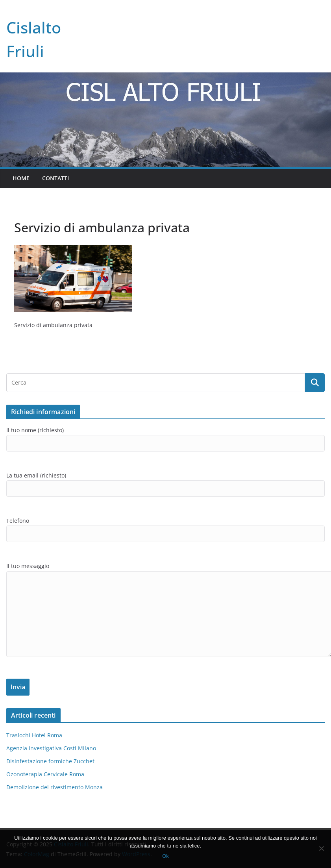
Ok (165, 856)
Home (21, 178)
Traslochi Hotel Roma (34, 735)
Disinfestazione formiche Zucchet (50, 761)
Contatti (55, 178)
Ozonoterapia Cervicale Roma (45, 774)
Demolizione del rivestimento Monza (55, 787)
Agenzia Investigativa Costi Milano (51, 748)
